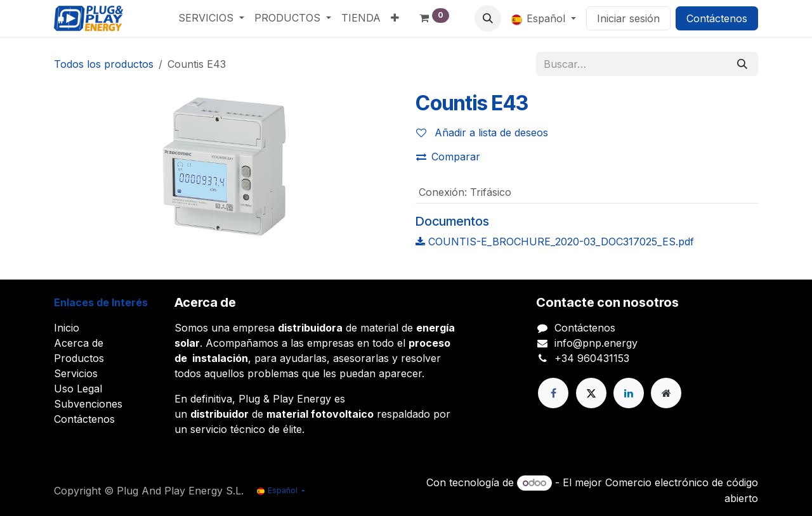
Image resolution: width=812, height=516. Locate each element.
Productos (79, 358)
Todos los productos (104, 64)
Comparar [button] (448, 157)
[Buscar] (742, 64)
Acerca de (79, 343)
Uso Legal (78, 389)
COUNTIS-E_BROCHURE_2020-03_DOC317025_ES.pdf (555, 242)
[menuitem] (211, 18)
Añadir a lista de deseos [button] (482, 132)
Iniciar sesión (628, 18)
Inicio (67, 328)
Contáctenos (717, 18)
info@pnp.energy (596, 343)
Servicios (76, 373)
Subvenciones (88, 404)
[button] (488, 18)
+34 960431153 (592, 358)
